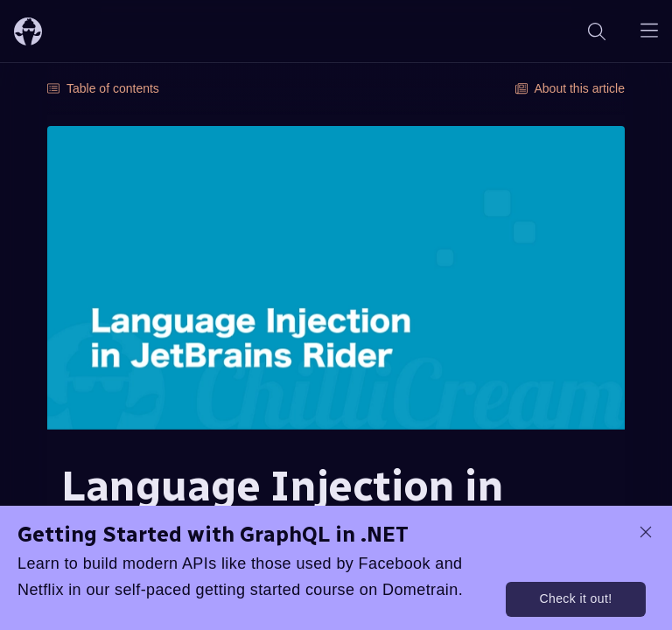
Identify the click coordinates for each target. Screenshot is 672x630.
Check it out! (575, 598)
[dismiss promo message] (646, 532)
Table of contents (103, 88)
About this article (570, 88)
